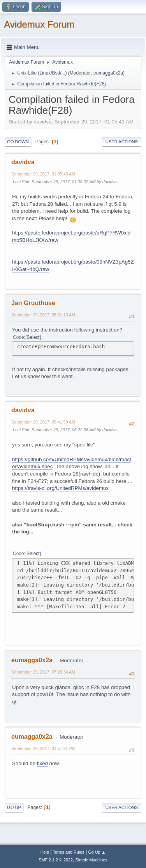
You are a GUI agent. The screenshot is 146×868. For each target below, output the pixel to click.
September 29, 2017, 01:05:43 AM (43, 174)
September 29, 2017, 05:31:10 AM (43, 315)
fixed (42, 763)
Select (33, 337)
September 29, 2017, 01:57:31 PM (43, 748)
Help (45, 852)
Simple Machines (91, 860)
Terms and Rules (69, 852)
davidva (23, 162)
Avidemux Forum (39, 24)
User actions (122, 142)
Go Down (18, 142)
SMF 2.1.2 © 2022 (56, 860)
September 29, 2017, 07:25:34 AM (43, 672)
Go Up (14, 807)
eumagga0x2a (108, 73)
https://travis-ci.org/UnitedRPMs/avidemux (60, 488)
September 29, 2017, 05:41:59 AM (43, 422)
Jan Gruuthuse (33, 303)
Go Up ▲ (97, 852)
